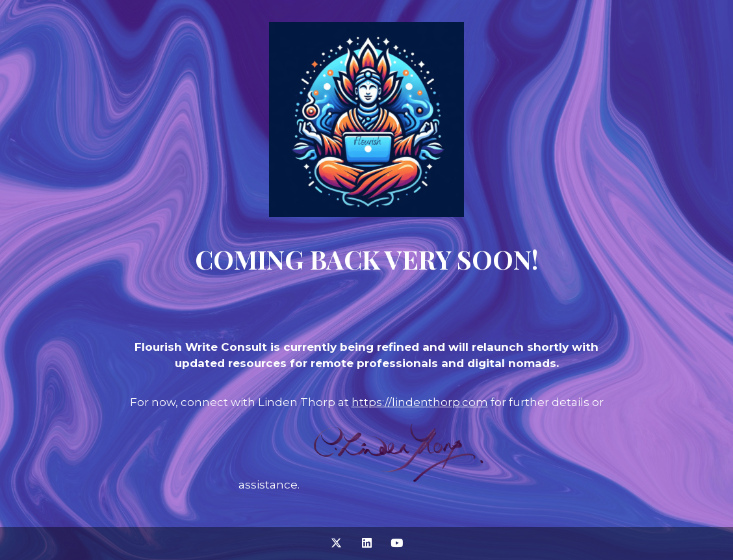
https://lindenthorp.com (420, 402)
